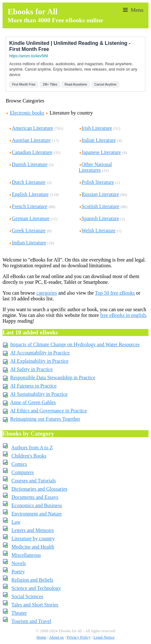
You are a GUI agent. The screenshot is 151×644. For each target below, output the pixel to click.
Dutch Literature (27, 182)
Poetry (18, 572)
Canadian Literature (31, 152)
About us (56, 637)
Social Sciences (27, 596)
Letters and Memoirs (33, 530)
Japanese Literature (100, 152)
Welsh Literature (97, 231)
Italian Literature (97, 140)
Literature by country (33, 539)
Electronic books (27, 113)
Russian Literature (99, 194)
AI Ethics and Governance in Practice (48, 411)
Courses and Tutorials (34, 481)
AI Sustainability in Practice (39, 394)
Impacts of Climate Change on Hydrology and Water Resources (75, 344)
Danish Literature (28, 164)
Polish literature (96, 182)
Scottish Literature (99, 206)
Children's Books (29, 456)
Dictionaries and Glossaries (39, 489)
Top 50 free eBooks (115, 293)
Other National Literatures (96, 167)
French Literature (28, 206)
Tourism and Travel (31, 621)
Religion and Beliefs (32, 580)
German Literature (29, 218)
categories (47, 293)
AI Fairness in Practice (33, 386)
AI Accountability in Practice (40, 353)
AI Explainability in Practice (39, 361)
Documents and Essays (35, 497)
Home (41, 637)
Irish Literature (96, 128)
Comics (19, 464)
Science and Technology (36, 588)
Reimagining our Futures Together (45, 419)
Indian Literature (27, 243)
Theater (19, 613)
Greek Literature (27, 231)
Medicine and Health (33, 547)
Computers (23, 472)
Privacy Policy (79, 637)
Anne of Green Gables (33, 402)
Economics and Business (37, 505)
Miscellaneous (26, 555)
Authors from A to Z (32, 448)
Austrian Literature (30, 140)
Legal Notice (104, 637)
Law (16, 522)
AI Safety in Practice (31, 369)
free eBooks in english (123, 315)
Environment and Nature (37, 514)
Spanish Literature (99, 218)
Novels (19, 563)
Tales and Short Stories (35, 605)
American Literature (31, 128)
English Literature (29, 194)
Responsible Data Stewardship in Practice (53, 378)
